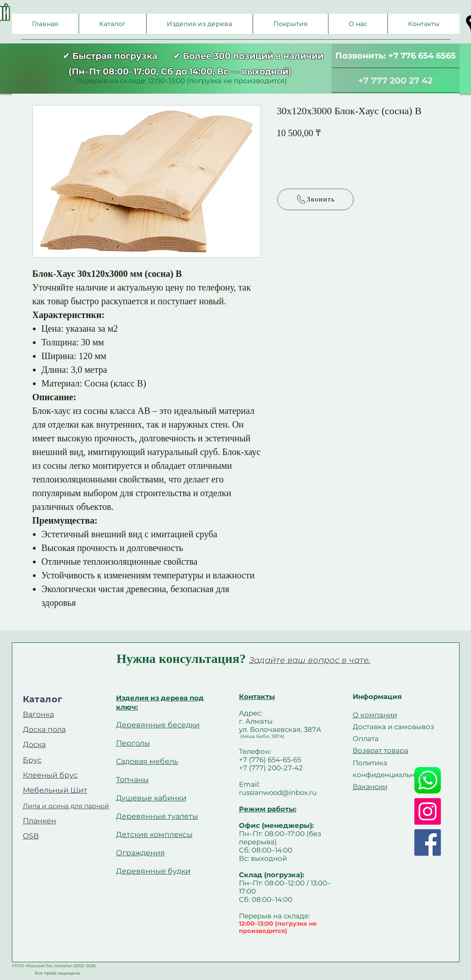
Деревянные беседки (158, 725)
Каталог (43, 699)
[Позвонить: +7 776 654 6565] (396, 56)
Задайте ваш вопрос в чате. (310, 660)
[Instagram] (428, 811)
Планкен (40, 821)
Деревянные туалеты (157, 816)
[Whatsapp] (428, 780)
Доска (34, 744)
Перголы (133, 743)
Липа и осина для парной (66, 806)
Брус (32, 760)
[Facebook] (428, 842)
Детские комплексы (154, 834)
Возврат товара (381, 750)
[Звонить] (315, 199)
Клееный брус (50, 775)
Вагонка (38, 714)
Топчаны (132, 780)
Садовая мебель (147, 761)
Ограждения (140, 853)
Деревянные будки (153, 871)
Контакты (257, 697)
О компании (375, 715)
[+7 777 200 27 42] (396, 81)
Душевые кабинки (151, 798)
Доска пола (44, 729)
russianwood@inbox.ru (278, 792)
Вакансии (370, 787)
